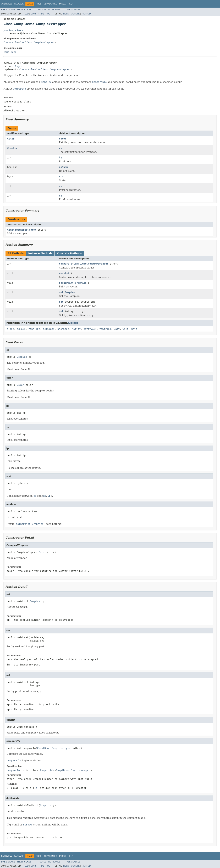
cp (61, 148)
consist (64, 273)
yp (61, 196)
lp (61, 158)
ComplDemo (10, 52)
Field (26, 14)
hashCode (63, 329)
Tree (39, 4)
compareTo (66, 264)
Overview (7, 4)
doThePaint (66, 283)
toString (105, 329)
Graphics (81, 283)
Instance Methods (40, 253)
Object (19, 66)
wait (117, 329)
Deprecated (50, 4)
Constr (35, 14)
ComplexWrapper (17, 230)
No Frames (54, 10)
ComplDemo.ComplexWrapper (37, 42)
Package (19, 4)
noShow (64, 167)
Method (46, 14)
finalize (34, 329)
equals (21, 329)
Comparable (11, 42)
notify (76, 329)
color (63, 139)
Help (70, 4)
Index (63, 4)
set (61, 292)
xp (61, 186)
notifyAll (90, 329)
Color (11, 139)
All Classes (73, 10)
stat (62, 177)
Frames (42, 10)
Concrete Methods (69, 253)
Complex (12, 148)
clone (10, 329)
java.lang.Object (13, 30)
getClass (49, 329)
